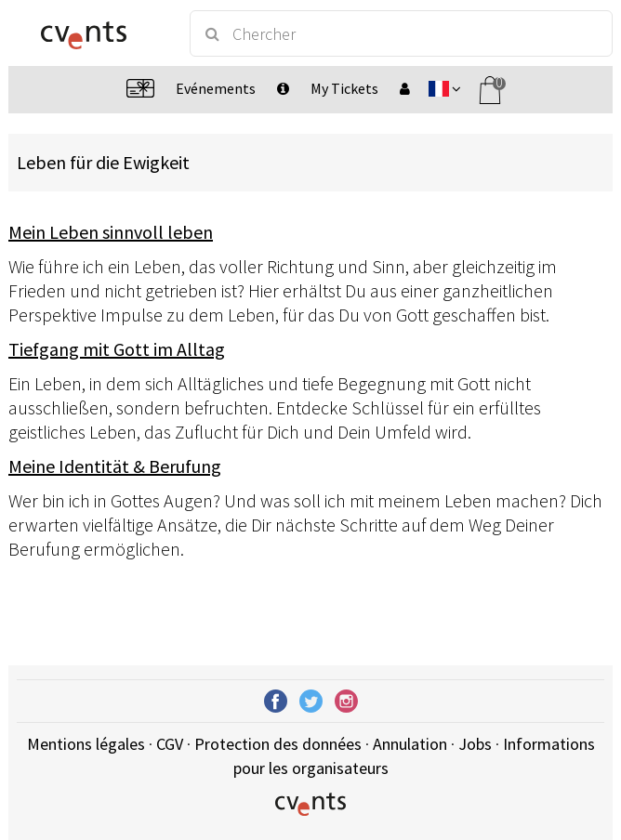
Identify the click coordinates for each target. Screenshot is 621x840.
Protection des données (278, 744)
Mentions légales (86, 744)
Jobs (475, 744)
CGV (170, 744)
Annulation (410, 744)
